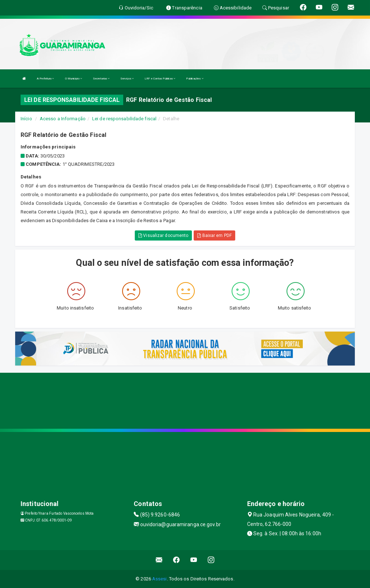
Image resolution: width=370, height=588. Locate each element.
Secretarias (101, 79)
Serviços (127, 79)
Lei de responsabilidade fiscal (124, 119)
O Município (74, 79)
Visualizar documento (163, 235)
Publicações (195, 79)
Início (26, 119)
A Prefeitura (45, 79)
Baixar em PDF (214, 235)
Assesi (160, 579)
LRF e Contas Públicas (160, 79)
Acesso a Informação (63, 119)
